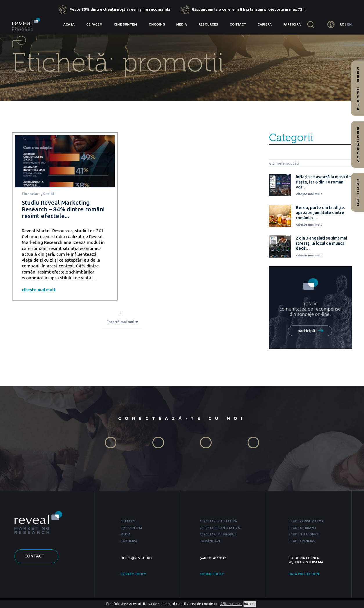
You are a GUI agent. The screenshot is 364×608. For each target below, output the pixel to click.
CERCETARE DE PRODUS (218, 534)
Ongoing (157, 24)
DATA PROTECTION (304, 574)
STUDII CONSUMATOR (306, 521)
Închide (250, 604)
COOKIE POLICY (212, 574)
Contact (238, 24)
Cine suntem (125, 24)
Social (48, 194)
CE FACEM (128, 521)
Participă (292, 24)
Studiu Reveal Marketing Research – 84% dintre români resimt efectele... (63, 209)
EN (349, 24)
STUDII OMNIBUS (302, 541)
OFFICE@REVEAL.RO (136, 558)
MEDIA (126, 534)
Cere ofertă (358, 89)
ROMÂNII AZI (210, 541)
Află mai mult (231, 604)
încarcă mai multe (123, 322)
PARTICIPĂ (129, 541)
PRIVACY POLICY (133, 574)
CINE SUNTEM (131, 528)
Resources (208, 24)
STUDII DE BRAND (302, 528)
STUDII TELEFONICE (304, 534)
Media (182, 24)
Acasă (69, 24)
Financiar (30, 194)
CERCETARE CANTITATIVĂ (220, 528)
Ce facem (94, 24)
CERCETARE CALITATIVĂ (218, 521)
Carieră (265, 24)
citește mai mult (39, 290)
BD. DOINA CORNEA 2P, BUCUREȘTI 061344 (306, 560)
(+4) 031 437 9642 (213, 558)
